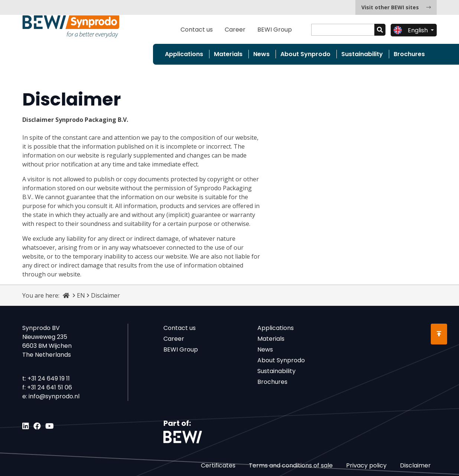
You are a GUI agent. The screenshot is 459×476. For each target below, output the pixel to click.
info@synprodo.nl (54, 396)
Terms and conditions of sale (291, 465)
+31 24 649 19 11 (49, 378)
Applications (184, 54)
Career (235, 30)
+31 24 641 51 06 (50, 387)
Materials (228, 54)
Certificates (218, 465)
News (261, 54)
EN (81, 295)
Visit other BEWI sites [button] (396, 7)
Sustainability (362, 54)
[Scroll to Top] (439, 334)
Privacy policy (366, 465)
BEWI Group (275, 30)
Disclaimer (415, 465)
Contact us (197, 30)
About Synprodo (305, 54)
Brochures (409, 54)
